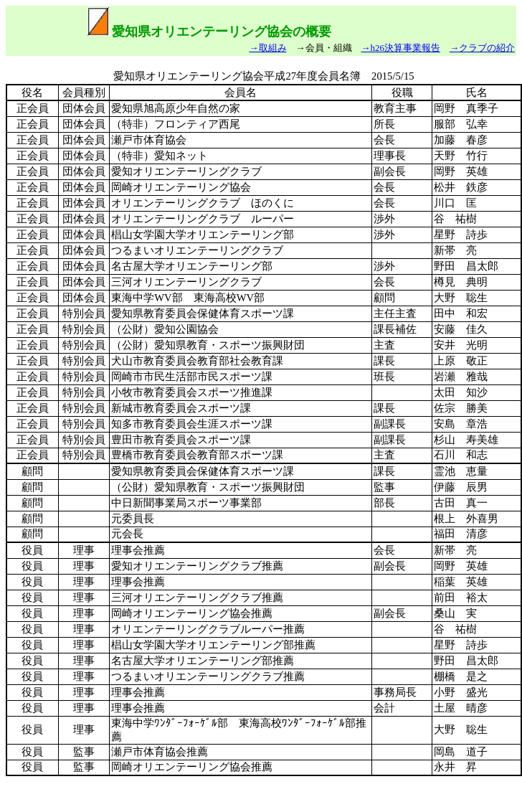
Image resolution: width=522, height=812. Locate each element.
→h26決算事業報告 (401, 48)
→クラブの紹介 (482, 48)
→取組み (268, 48)
